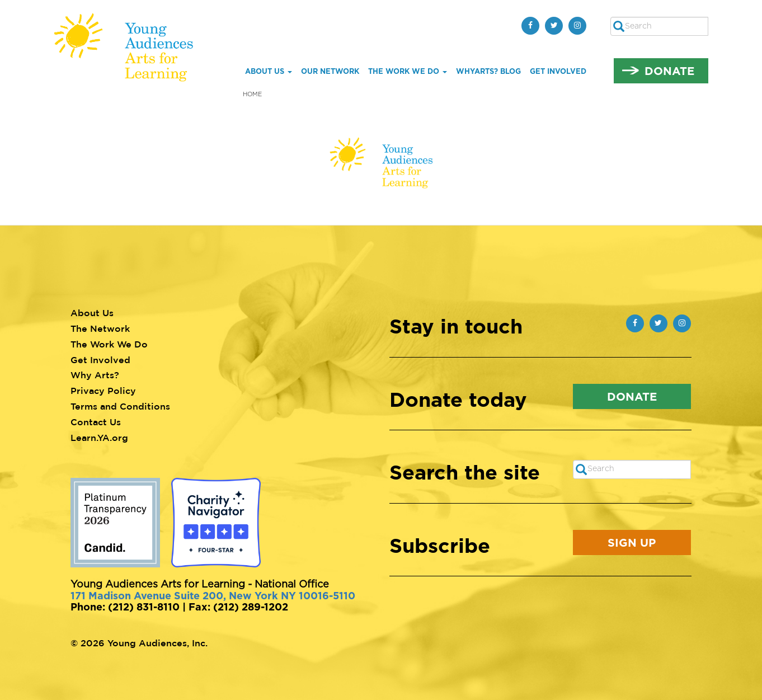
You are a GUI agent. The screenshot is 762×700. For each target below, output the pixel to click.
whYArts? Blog (488, 71)
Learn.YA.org (99, 438)
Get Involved (558, 71)
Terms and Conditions (120, 406)
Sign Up (632, 542)
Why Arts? (95, 375)
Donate (669, 71)
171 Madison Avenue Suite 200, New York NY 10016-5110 (213, 595)
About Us (269, 71)
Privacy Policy (103, 391)
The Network (100, 328)
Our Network (330, 71)
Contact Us (96, 422)
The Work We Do (408, 71)
